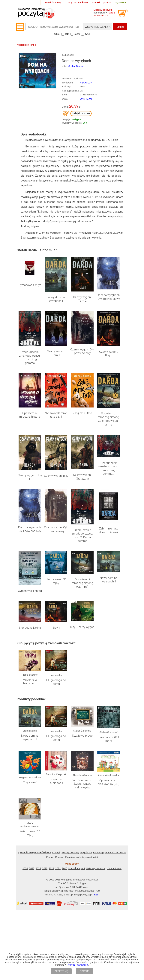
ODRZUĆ (84, 971)
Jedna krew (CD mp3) (56, 581)
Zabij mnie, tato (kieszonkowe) (109, 530)
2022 (51, 868)
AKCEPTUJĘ (61, 971)
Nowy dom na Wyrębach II (56, 299)
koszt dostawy (53, 2)
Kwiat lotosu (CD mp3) (30, 833)
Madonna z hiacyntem (30, 682)
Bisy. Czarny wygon (82, 627)
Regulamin (86, 852)
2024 (38, 868)
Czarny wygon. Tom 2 (82, 299)
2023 (45, 868)
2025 (32, 868)
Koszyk (56, 852)
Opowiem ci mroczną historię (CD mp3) (82, 583)
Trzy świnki (30, 782)
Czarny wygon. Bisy (56, 476)
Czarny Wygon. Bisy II (109, 354)
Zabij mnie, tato (82, 413)
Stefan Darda (76, 66)
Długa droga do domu (56, 682)
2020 (64, 868)
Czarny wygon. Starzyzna (82, 477)
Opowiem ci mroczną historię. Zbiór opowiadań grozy (109, 419)
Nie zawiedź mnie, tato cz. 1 (56, 415)
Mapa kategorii (77, 868)
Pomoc (50, 857)
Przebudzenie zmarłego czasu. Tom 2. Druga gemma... (109, 468)
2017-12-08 (86, 99)
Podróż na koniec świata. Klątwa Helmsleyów (82, 784)
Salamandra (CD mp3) (109, 739)
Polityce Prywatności (78, 965)
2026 (25, 868)
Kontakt (60, 857)
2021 (58, 868)
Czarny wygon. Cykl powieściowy (82, 351)
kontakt (96, 2)
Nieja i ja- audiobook (56, 781)
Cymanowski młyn (30, 285)
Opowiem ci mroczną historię (30, 415)
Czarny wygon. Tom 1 (56, 353)
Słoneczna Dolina (30, 628)
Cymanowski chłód (30, 591)
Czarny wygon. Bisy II (30, 477)
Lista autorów (114, 868)
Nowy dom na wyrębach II (109, 580)
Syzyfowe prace (82, 736)
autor (77, 34)
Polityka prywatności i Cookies (110, 852)
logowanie (121, 2)
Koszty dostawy (70, 852)
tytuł (87, 34)
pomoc (107, 2)
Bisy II (56, 628)
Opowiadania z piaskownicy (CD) (109, 782)
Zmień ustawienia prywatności (81, 857)
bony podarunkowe (78, 2)
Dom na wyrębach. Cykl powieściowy (109, 297)
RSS (96, 895)
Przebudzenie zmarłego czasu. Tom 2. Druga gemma (30, 357)
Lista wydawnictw (96, 868)
